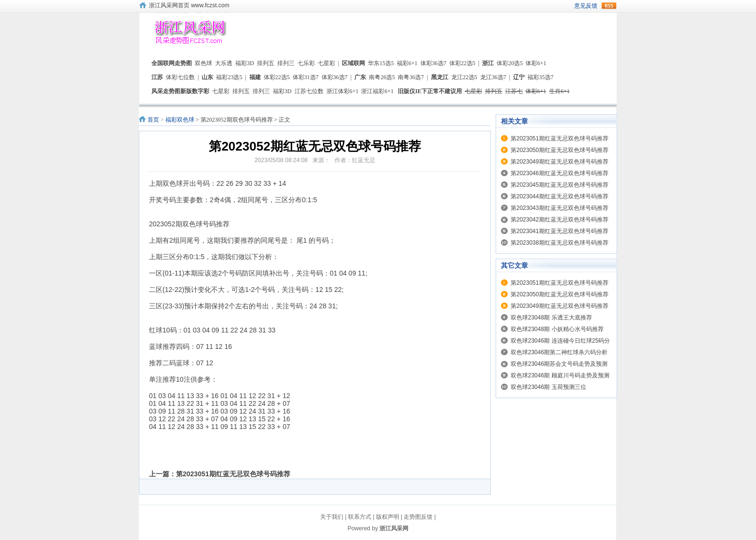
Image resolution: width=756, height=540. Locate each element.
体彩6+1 (536, 63)
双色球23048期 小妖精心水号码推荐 (557, 329)
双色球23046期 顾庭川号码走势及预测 (560, 375)
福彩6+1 (407, 63)
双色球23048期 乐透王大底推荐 (551, 318)
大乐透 (224, 63)
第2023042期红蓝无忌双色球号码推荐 (560, 220)
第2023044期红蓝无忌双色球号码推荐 (560, 196)
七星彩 (326, 63)
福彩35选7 (540, 77)
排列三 (286, 63)
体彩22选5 (462, 63)
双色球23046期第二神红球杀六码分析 (559, 352)
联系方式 (360, 517)
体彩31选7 (306, 77)
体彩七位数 (180, 77)
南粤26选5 (382, 77)
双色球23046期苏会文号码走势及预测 (559, 364)
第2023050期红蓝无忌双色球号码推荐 (560, 150)
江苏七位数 (309, 91)
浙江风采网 (394, 528)
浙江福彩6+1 (377, 91)
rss (609, 6)
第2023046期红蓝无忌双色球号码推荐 (560, 173)
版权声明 (388, 517)
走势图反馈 (418, 517)
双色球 (203, 63)
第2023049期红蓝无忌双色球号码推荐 (560, 162)
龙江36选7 (493, 77)
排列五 (266, 63)
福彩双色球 (180, 120)
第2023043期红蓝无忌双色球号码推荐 (560, 208)
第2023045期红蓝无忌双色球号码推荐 (560, 185)
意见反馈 (586, 6)
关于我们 (332, 517)
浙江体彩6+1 (343, 91)
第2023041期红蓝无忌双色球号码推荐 (560, 231)
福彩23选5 (229, 77)
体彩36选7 (433, 63)
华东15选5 (381, 63)
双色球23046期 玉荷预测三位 (548, 387)
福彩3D (245, 63)
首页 (153, 120)
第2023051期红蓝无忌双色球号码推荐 (233, 474)
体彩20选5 (510, 63)
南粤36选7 (411, 77)
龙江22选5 (464, 77)
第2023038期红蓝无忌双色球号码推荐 (560, 243)
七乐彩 (306, 63)
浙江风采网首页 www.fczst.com (189, 5)
